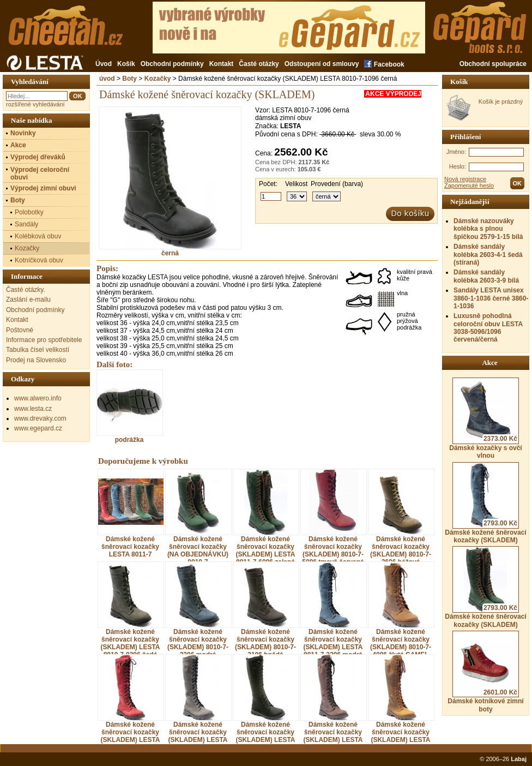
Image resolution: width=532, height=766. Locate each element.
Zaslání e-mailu (28, 300)
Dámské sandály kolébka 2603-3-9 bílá (486, 276)
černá (170, 250)
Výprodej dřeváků (38, 157)
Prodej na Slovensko (36, 360)
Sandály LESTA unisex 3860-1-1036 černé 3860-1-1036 (491, 298)
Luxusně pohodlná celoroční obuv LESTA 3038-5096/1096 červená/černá (488, 328)
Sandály (26, 224)
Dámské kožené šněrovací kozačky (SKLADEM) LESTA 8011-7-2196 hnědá (333, 736)
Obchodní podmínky (172, 64)
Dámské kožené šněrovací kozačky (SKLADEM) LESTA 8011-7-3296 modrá (333, 643)
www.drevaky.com (40, 418)
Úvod (104, 64)
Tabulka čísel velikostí (38, 350)
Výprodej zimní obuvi (43, 188)
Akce (18, 145)
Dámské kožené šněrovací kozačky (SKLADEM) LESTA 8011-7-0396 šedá (198, 736)
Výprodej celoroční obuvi (40, 173)
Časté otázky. (26, 290)
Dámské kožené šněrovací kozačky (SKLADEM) (485, 503)
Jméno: (456, 152)
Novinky (23, 133)
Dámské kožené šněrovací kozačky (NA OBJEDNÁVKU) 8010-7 (198, 550)
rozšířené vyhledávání (35, 104)
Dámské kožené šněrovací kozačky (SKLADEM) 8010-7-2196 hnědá (265, 643)
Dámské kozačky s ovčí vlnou (485, 418)
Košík (126, 64)
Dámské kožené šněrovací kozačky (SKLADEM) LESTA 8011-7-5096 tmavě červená (130, 740)
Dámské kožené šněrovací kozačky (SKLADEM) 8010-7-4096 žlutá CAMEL (401, 643)
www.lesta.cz (33, 409)
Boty (129, 79)
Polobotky (29, 212)
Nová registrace (465, 179)
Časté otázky (259, 64)
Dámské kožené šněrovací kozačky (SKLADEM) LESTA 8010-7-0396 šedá (130, 643)
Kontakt (222, 64)
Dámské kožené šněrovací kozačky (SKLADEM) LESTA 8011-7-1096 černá (265, 736)
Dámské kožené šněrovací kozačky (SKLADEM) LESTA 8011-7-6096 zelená (265, 550)
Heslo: (458, 166)
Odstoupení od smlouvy (322, 64)
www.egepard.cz (38, 428)
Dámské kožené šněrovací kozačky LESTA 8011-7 (130, 547)
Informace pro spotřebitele (44, 340)
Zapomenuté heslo (469, 185)
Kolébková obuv (38, 236)
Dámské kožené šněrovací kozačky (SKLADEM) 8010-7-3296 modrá (198, 643)
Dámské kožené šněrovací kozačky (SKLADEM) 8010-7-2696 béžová (401, 550)
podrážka (129, 406)
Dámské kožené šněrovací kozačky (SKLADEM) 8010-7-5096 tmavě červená (333, 550)
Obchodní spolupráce (493, 64)
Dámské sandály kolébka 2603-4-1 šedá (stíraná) (488, 255)
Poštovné (20, 330)
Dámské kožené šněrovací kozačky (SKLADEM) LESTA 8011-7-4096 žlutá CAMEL (400, 740)
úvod (107, 79)
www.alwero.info (38, 398)
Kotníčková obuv (39, 260)
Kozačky (158, 79)
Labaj (519, 759)
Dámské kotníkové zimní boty (485, 672)
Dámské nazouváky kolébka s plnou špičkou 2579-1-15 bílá (488, 229)
